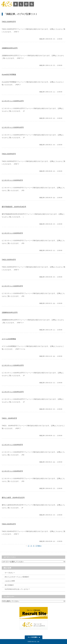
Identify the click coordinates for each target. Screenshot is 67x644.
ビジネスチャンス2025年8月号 (12, 180)
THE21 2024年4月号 (9, 524)
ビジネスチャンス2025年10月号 (13, 127)
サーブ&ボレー (10, 573)
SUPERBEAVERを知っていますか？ (17, 589)
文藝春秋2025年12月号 (10, 48)
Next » (39, 546)
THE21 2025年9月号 (9, 154)
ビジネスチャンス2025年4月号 (12, 286)
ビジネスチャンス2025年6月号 (12, 233)
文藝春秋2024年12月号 (10, 312)
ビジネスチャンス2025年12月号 (13, 101)
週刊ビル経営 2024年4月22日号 (13, 498)
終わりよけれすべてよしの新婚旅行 (17, 577)
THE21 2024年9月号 (9, 418)
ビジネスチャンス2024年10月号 (13, 392)
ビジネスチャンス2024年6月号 (12, 471)
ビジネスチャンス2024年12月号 (13, 365)
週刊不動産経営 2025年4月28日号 (14, 207)
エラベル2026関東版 (9, 339)
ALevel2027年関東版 (9, 74)
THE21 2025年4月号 (9, 260)
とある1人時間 (10, 581)
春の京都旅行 (9, 585)
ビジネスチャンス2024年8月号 (12, 445)
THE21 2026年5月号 (9, 22)
